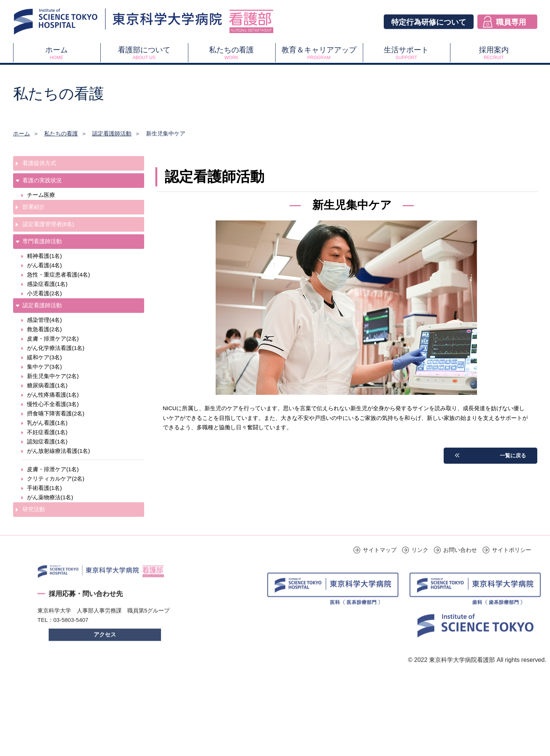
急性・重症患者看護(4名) (58, 275)
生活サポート (406, 53)
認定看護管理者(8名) (48, 224)
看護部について (144, 53)
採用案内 (494, 53)
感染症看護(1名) (47, 284)
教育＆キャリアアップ (319, 53)
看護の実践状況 (42, 180)
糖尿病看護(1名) (47, 385)
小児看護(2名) (44, 293)
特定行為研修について (429, 22)
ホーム (57, 53)
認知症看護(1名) (47, 441)
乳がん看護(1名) (47, 423)
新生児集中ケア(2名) (53, 376)
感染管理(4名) (44, 320)
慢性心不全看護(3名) (53, 404)
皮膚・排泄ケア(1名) (53, 469)
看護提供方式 (39, 163)
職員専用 (511, 22)
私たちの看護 (232, 53)
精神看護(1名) (44, 256)
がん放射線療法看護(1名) (58, 451)
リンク (420, 561)
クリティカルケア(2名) (56, 478)
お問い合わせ (460, 561)
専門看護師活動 (42, 241)
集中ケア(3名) (44, 367)
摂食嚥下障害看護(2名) (56, 413)
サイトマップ (380, 561)
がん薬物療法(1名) (50, 497)
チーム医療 (41, 195)
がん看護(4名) (44, 265)
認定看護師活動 (112, 133)
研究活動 (34, 509)
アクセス (105, 645)
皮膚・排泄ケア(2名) (53, 339)
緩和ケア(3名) (44, 357)
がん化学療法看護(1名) (56, 348)
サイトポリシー (512, 561)
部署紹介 (34, 207)
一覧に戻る (512, 455)
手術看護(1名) (44, 488)
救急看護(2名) (44, 329)
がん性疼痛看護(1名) (53, 395)
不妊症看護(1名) (47, 432)
